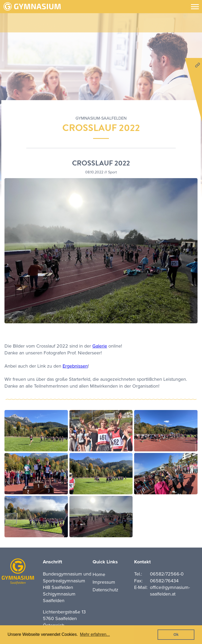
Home (99, 574)
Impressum (104, 582)
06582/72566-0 (167, 574)
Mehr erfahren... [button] (95, 634)
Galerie (100, 346)
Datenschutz (105, 590)
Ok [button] (176, 635)
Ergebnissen (75, 366)
